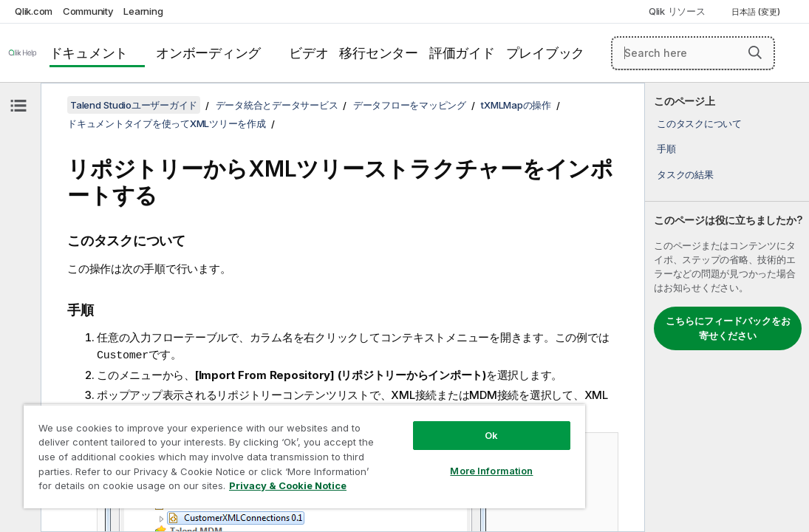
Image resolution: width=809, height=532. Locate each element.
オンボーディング (208, 53)
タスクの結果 (685, 174)
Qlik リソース (677, 11)
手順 (666, 149)
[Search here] (693, 53)
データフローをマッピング (410, 105)
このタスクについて (699, 123)
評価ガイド (462, 53)
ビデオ (308, 53)
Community (88, 11)
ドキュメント (89, 53)
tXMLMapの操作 (516, 105)
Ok (414, 409)
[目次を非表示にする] (18, 106)
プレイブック (546, 53)
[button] (755, 52)
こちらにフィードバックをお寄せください (728, 328)
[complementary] (727, 307)
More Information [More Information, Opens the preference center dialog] (414, 445)
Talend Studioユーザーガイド (134, 105)
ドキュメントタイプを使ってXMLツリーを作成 (167, 123)
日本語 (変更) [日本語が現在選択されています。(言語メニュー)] (757, 12)
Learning (143, 11)
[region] (258, 443)
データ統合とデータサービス (277, 105)
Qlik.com (34, 11)
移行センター (379, 53)
